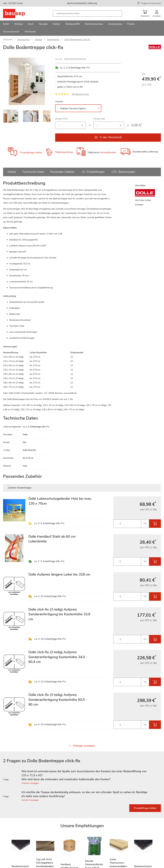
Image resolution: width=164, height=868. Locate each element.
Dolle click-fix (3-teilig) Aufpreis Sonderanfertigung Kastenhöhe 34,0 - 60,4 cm (58, 657)
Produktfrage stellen (31, 153)
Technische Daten (33, 172)
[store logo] (19, 14)
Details (12, 172)
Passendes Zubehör (62, 172)
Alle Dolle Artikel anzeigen (143, 202)
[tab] (82, 775)
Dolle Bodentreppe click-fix (77, 40)
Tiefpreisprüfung (64, 152)
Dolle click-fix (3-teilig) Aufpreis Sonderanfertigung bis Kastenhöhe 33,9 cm (59, 614)
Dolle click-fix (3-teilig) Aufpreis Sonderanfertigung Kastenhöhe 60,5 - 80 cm (58, 700)
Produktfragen (93, 172)
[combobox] (87, 14)
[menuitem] (6, 24)
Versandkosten (108, 153)
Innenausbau (24, 40)
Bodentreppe (53, 40)
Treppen (38, 40)
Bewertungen (123, 172)
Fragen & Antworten (151, 3)
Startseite (8, 40)
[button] (9, 81)
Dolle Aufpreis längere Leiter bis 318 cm (59, 574)
